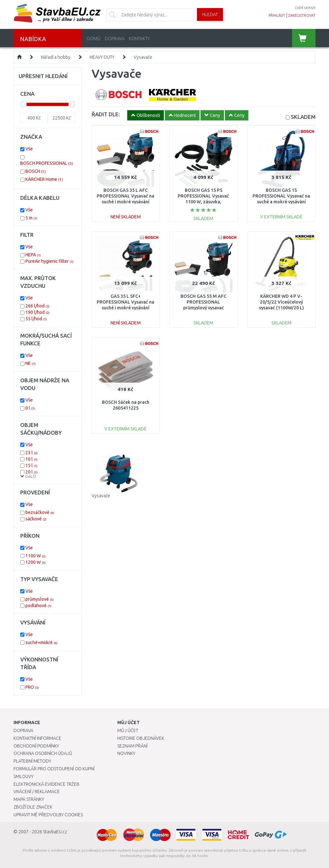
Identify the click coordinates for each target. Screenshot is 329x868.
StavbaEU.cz (55, 832)
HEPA (33, 255)
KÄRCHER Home (44, 179)
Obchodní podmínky (36, 746)
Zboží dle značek (33, 807)
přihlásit (277, 15)
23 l (31, 453)
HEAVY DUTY (102, 57)
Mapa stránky (29, 799)
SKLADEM (303, 117)
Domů (94, 39)
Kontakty (139, 39)
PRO (32, 687)
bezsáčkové (40, 512)
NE (31, 363)
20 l (31, 472)
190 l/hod (37, 312)
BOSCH (36, 171)
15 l (31, 465)
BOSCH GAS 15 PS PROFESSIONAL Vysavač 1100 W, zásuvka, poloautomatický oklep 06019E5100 (203, 202)
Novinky (126, 753)
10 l (31, 459)
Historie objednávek (141, 738)
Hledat (210, 14)
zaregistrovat (302, 15)
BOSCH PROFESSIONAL (47, 163)
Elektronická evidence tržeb (46, 784)
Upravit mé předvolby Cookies (48, 815)
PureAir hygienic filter (49, 261)
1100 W (36, 556)
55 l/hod (36, 319)
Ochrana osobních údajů (43, 753)
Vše (29, 149)
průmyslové (40, 599)
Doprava (115, 39)
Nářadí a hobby (56, 57)
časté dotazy (305, 8)
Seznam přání (132, 746)
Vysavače (143, 57)
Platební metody (32, 761)
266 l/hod (37, 306)
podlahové (38, 606)
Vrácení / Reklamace (37, 792)
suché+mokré (41, 642)
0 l (30, 408)
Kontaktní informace (37, 738)
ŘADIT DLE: (106, 114)
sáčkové (36, 519)
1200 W (36, 562)
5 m (31, 218)
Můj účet (128, 731)
